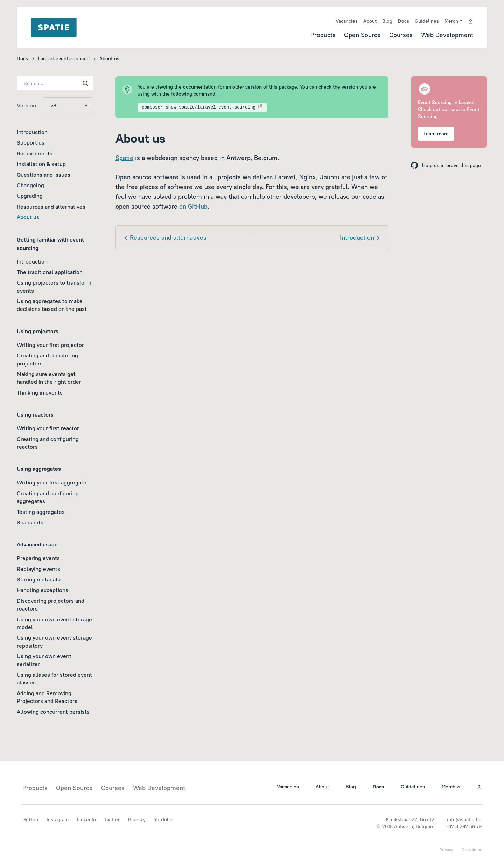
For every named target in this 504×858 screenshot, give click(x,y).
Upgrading (30, 196)
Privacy (446, 849)
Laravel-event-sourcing (64, 58)
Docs (404, 21)
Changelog (30, 185)
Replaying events (38, 569)
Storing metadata (39, 579)
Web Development (447, 35)
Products (323, 35)
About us (28, 217)
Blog (387, 21)
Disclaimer (472, 849)
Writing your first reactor (48, 428)
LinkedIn (86, 819)
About (370, 21)
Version (26, 105)
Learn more (436, 134)
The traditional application (50, 272)
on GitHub (193, 206)
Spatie (124, 158)
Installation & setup (41, 164)
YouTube (163, 819)
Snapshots (30, 522)
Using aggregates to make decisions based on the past (52, 305)
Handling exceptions (43, 590)
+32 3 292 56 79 (464, 826)
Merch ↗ (453, 21)
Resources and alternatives (51, 207)
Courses (401, 35)
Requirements (35, 153)
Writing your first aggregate (52, 482)
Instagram (58, 819)
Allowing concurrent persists (53, 712)
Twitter (112, 819)
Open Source (362, 35)
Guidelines (427, 21)
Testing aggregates (41, 512)
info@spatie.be (464, 819)
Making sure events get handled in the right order (49, 378)
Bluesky (137, 819)
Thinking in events (40, 392)
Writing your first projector (50, 345)
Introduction (32, 132)
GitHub (30, 819)
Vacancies (347, 21)
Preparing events (38, 558)
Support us (31, 142)
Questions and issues (44, 175)
